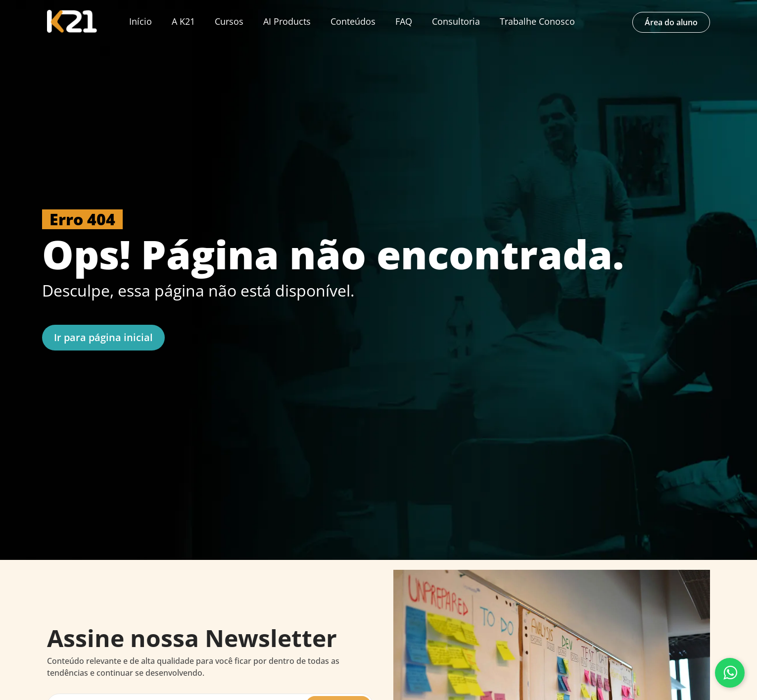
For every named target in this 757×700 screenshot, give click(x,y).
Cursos (229, 21)
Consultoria (456, 21)
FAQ (404, 21)
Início (141, 21)
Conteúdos (353, 21)
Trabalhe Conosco (537, 21)
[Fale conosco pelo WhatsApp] (730, 673)
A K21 (183, 21)
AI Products (287, 21)
